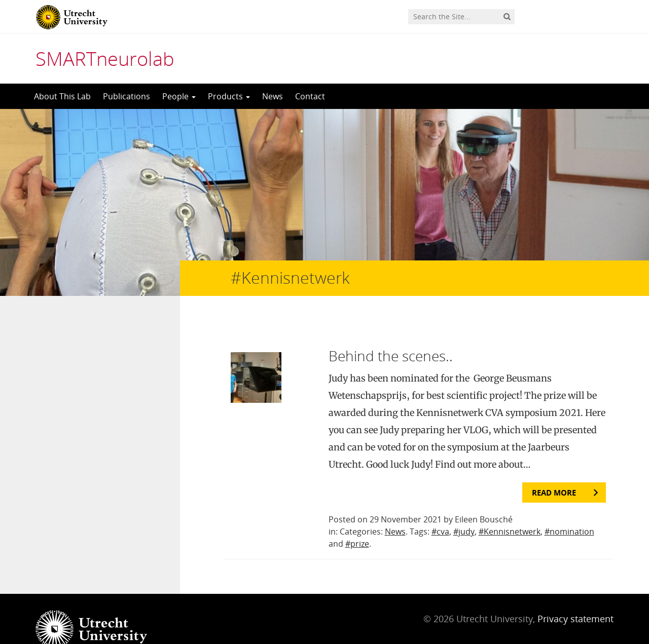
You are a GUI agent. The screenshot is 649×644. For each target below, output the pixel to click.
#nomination (569, 511)
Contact (310, 96)
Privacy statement (575, 598)
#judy (464, 511)
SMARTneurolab (105, 58)
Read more (554, 472)
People (179, 96)
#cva (440, 511)
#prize (357, 523)
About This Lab (62, 96)
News (273, 96)
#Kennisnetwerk (510, 511)
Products (229, 96)
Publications (127, 96)
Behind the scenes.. (391, 335)
